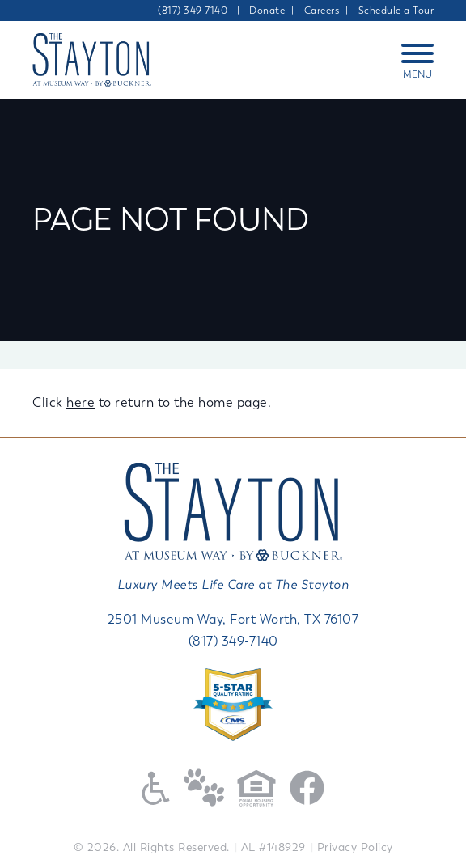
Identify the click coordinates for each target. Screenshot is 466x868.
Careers (322, 11)
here (80, 402)
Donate (267, 11)
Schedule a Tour (396, 11)
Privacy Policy (355, 847)
